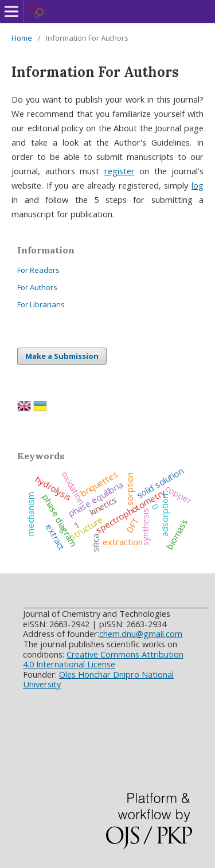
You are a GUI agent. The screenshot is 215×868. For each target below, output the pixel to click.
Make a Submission (62, 356)
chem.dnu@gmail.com (141, 634)
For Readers (38, 270)
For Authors (37, 287)
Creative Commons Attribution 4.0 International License (103, 659)
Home (22, 38)
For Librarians (41, 304)
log (198, 185)
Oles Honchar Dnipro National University (98, 679)
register (120, 171)
